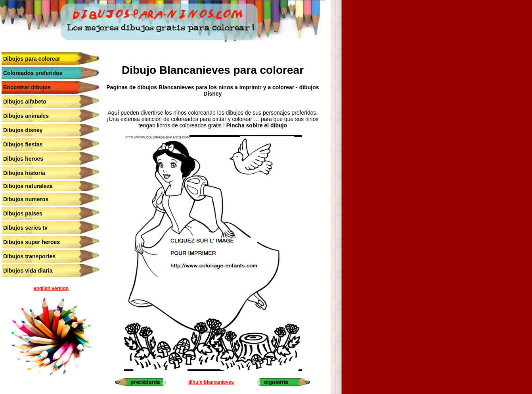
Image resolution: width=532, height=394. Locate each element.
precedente (145, 382)
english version (51, 288)
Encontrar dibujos (27, 87)
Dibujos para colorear (32, 59)
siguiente (276, 382)
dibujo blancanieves (211, 382)
